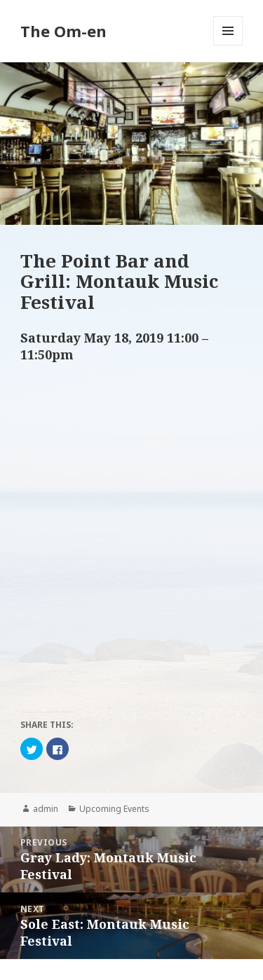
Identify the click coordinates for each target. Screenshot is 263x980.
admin (46, 809)
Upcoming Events (114, 809)
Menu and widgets (228, 45)
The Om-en (63, 31)
